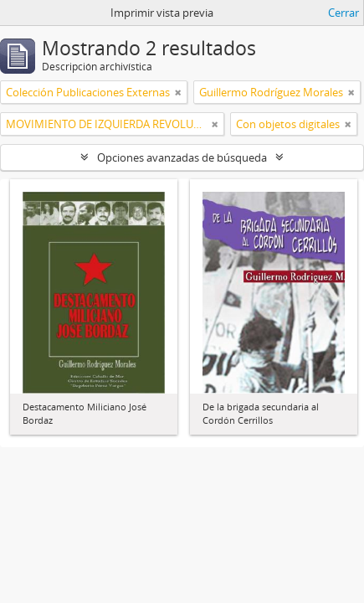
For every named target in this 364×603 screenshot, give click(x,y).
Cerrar (343, 13)
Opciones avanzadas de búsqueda (182, 157)
